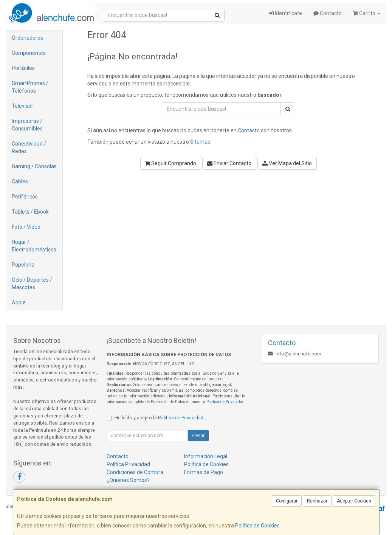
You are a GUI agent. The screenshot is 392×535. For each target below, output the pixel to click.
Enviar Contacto (229, 163)
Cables (20, 181)
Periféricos (25, 197)
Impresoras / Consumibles (27, 125)
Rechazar (317, 501)
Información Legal (206, 456)
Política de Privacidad (225, 402)
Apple (19, 302)
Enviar (198, 436)
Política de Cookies (257, 526)
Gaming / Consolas (34, 166)
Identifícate (286, 13)
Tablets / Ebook (30, 212)
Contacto (328, 13)
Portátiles (23, 68)
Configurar (287, 501)
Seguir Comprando (171, 163)
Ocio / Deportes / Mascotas (32, 284)
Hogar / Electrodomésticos (34, 246)
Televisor (22, 106)
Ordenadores (27, 38)
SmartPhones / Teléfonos (30, 87)
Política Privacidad (128, 464)
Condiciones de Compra (135, 472)
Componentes (29, 53)
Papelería (23, 265)
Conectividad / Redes (29, 147)
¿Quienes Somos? (128, 480)
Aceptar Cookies (354, 501)
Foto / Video (26, 227)
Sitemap (200, 142)
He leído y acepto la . (160, 418)
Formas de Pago (204, 472)
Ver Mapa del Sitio (287, 163)
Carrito (367, 13)
